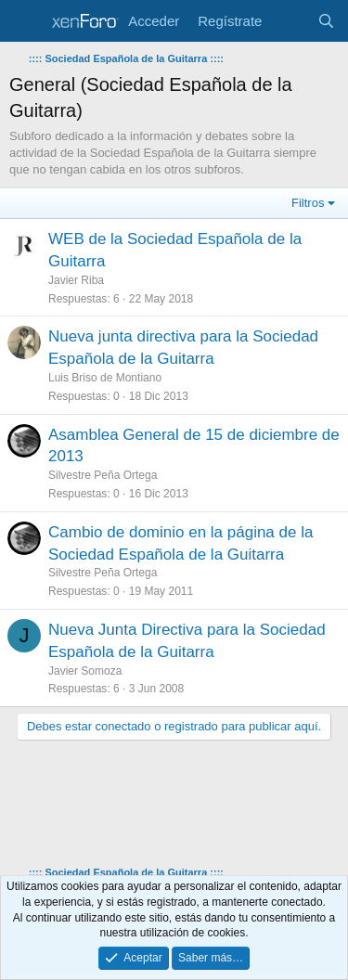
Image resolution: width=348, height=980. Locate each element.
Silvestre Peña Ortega (103, 475)
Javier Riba (76, 280)
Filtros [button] (308, 203)
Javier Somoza (85, 671)
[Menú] (26, 21)
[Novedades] (289, 21)
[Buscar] (326, 21)
